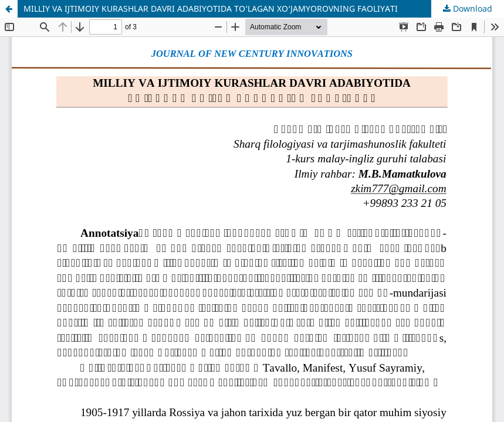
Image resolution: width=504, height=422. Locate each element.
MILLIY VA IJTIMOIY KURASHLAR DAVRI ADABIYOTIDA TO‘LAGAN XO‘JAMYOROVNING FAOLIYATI (211, 8)
